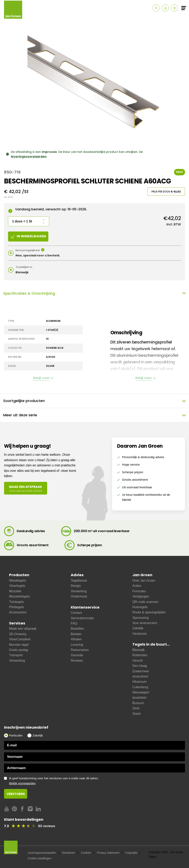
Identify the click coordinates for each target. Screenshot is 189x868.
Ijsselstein (139, 698)
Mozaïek (15, 591)
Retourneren (80, 650)
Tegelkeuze (79, 581)
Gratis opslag (19, 650)
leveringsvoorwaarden (29, 156)
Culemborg (140, 687)
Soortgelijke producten (94, 401)
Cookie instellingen (39, 858)
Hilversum (140, 682)
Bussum (138, 703)
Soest (137, 714)
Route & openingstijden (149, 612)
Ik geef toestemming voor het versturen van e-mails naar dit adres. (97, 781)
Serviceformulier (82, 618)
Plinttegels (17, 607)
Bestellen (77, 629)
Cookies (86, 853)
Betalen (76, 634)
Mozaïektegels (19, 596)
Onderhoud (79, 596)
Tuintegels (16, 602)
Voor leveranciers (145, 623)
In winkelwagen (28, 236)
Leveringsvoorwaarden (42, 853)
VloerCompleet (20, 639)
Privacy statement (108, 853)
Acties (137, 586)
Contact (76, 613)
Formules (139, 591)
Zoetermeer (141, 671)
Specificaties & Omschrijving (94, 293)
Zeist (136, 708)
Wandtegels (18, 581)
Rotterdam (140, 655)
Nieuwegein (141, 692)
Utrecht (138, 661)
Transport (16, 655)
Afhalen (76, 639)
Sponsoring (141, 618)
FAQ (74, 623)
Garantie (77, 655)
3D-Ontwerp (18, 634)
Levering (77, 645)
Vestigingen (141, 596)
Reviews (77, 661)
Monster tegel (19, 645)
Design (76, 586)
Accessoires (18, 612)
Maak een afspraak (23, 629)
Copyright (131, 853)
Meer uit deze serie (94, 415)
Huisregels (140, 607)
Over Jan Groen (144, 581)
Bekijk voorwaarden (22, 783)
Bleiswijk (139, 650)
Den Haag (140, 666)
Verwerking (17, 661)
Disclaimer (69, 853)
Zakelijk (138, 628)
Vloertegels (17, 586)
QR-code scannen (145, 602)
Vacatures (140, 634)
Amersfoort (140, 676)
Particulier (16, 735)
